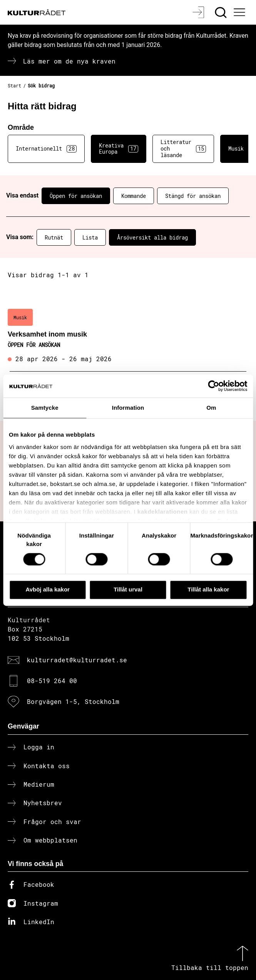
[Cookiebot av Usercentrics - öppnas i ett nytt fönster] (213, 386)
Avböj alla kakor (48, 590)
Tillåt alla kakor (208, 590)
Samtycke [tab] (45, 408)
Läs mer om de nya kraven (69, 61)
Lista (90, 237)
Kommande (134, 196)
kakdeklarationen (163, 512)
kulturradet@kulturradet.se (77, 660)
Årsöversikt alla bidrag (152, 237)
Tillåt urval (128, 590)
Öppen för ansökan (76, 196)
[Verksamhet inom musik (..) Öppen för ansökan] (128, 337)
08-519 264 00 (52, 681)
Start (14, 85)
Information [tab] (128, 408)
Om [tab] (211, 408)
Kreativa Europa (119, 149)
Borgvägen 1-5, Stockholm (73, 701)
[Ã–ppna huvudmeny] (241, 12)
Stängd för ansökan (193, 196)
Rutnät (54, 237)
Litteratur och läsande (183, 148)
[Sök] (222, 12)
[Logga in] (199, 12)
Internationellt (46, 149)
